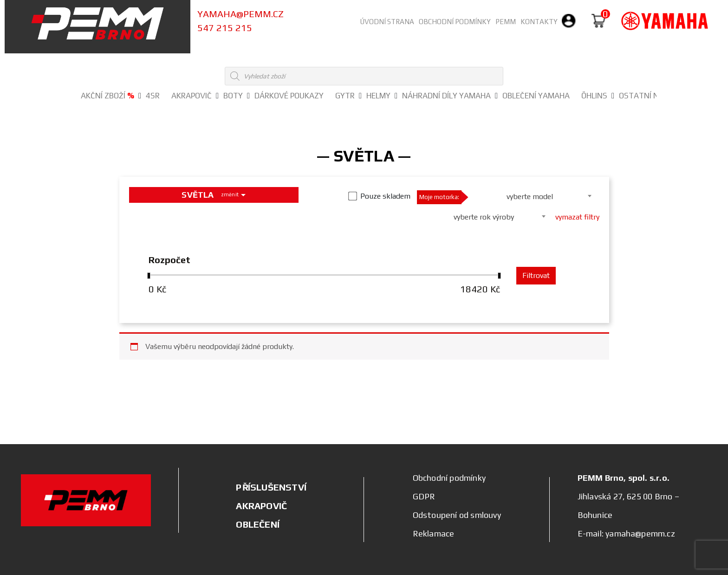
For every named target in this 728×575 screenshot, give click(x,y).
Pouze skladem (385, 196)
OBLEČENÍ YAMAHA (536, 96)
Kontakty (539, 22)
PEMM (506, 22)
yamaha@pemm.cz (240, 14)
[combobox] (533, 196)
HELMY (378, 96)
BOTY (233, 96)
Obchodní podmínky (455, 22)
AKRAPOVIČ (192, 96)
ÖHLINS (594, 96)
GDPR (424, 496)
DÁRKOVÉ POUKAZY (289, 96)
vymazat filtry (577, 217)
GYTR (345, 96)
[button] (140, 96)
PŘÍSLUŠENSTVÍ (271, 487)
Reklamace (434, 533)
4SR (153, 96)
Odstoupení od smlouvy (457, 515)
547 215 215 (225, 28)
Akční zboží (107, 96)
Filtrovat (536, 275)
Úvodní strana (387, 22)
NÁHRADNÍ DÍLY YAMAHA (446, 96)
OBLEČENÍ (258, 524)
